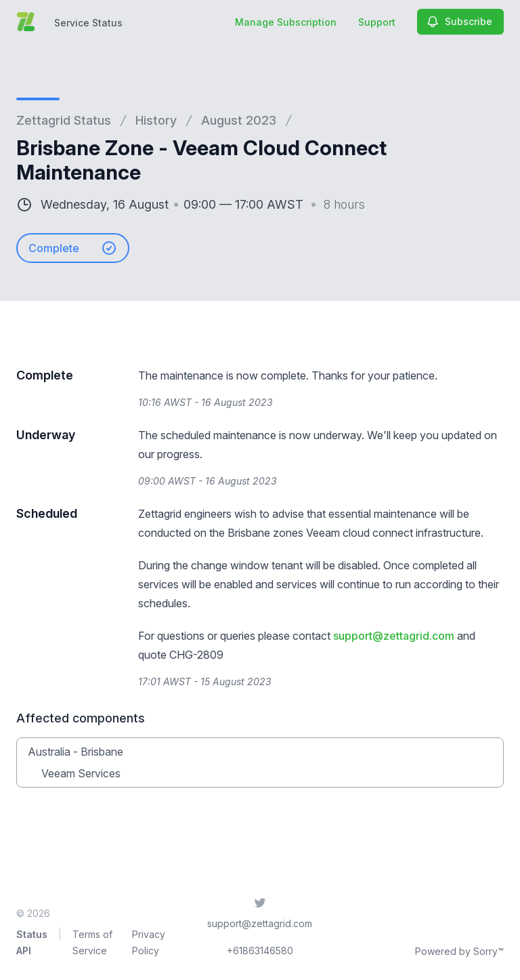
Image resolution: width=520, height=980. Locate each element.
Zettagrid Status (64, 120)
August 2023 (239, 120)
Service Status (88, 23)
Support (377, 22)
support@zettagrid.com (394, 636)
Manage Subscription (286, 22)
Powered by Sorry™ (459, 951)
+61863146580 (260, 951)
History (156, 120)
